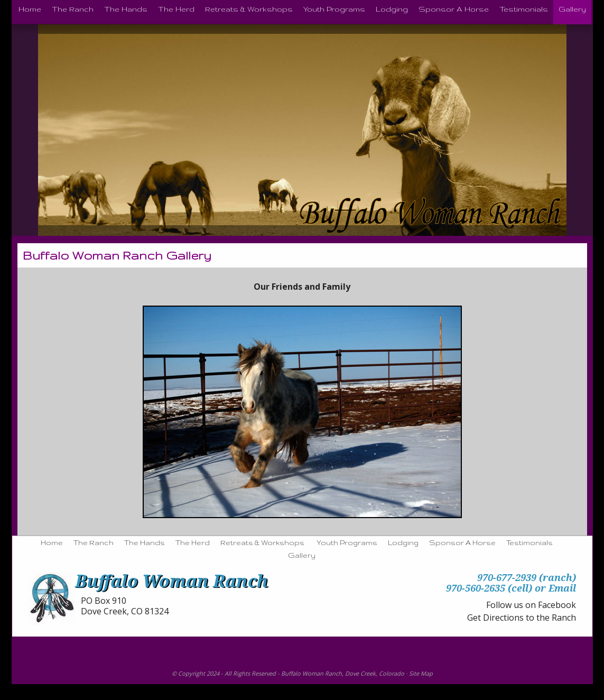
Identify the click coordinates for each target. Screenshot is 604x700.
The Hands (145, 542)
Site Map (421, 673)
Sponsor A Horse (462, 542)
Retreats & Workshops (262, 542)
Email (562, 588)
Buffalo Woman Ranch (312, 673)
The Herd (193, 542)
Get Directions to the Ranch (522, 618)
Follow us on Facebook (531, 605)
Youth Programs (347, 542)
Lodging (403, 542)
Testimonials (529, 542)
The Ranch (94, 542)
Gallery (302, 555)
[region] (302, 412)
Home (52, 542)
